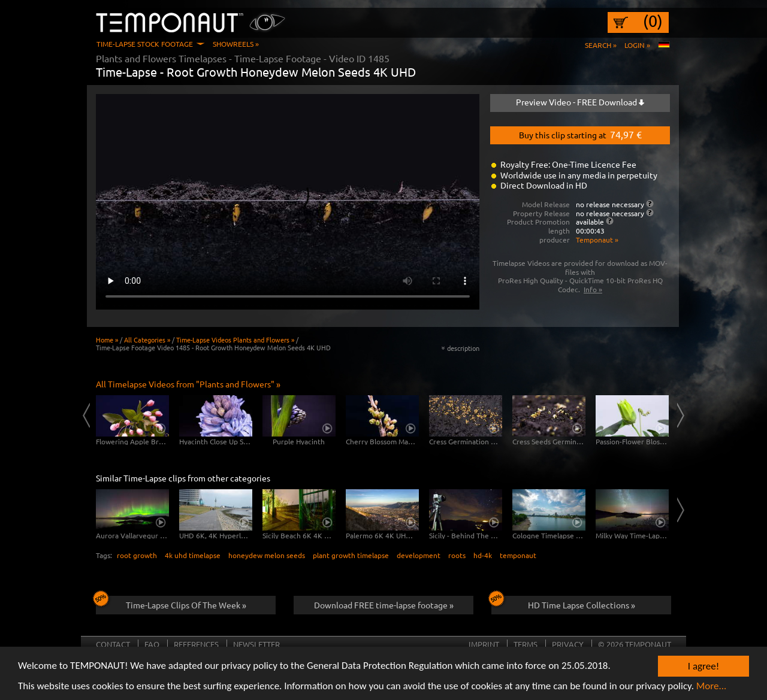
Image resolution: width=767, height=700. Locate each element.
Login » (637, 45)
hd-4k (483, 555)
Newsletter (256, 644)
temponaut (518, 555)
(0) (653, 21)
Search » (601, 45)
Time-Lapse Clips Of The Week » (171, 603)
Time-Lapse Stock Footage (145, 44)
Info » (593, 289)
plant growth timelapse (351, 555)
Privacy (568, 644)
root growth (137, 555)
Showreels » (236, 44)
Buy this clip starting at (580, 134)
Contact (113, 644)
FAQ (152, 644)
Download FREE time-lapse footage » (384, 605)
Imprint (484, 644)
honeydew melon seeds (267, 555)
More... (712, 687)
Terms (526, 644)
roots (457, 555)
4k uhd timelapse (193, 555)
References (196, 644)
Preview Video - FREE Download (580, 102)
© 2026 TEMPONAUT (635, 644)
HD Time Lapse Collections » (563, 603)
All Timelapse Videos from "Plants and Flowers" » (188, 384)
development (419, 555)
